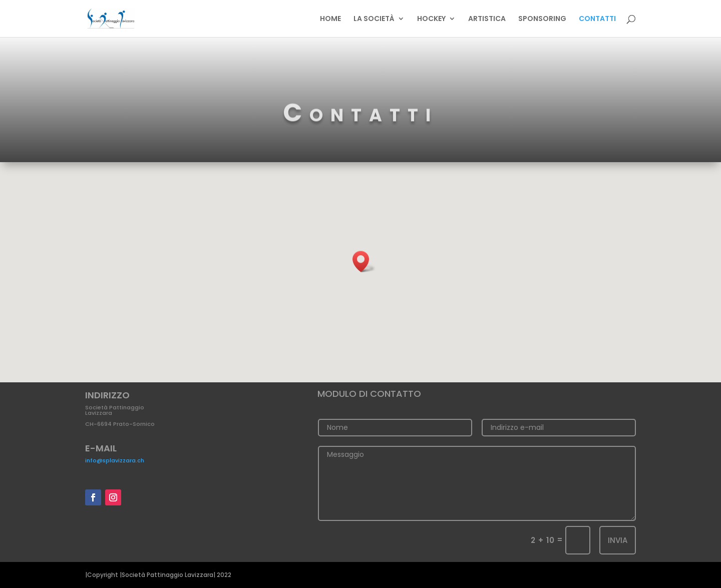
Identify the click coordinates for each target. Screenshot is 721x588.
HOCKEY (431, 19)
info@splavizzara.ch (115, 460)
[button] (364, 261)
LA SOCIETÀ (374, 19)
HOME (330, 19)
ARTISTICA (487, 19)
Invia (618, 540)
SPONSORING (542, 19)
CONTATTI (597, 19)
